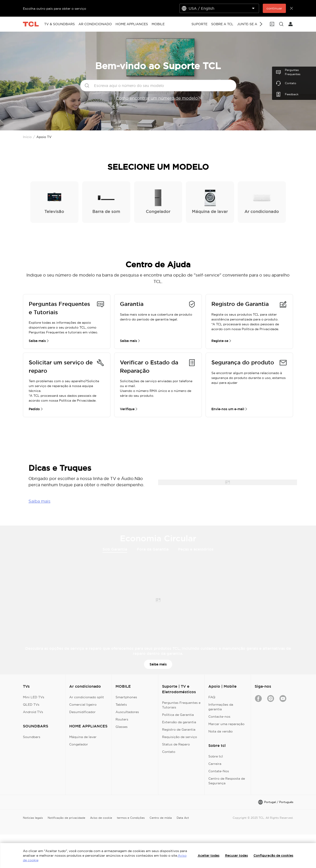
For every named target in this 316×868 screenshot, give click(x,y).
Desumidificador (82, 712)
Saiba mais (39, 501)
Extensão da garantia (179, 722)
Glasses (122, 727)
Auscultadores (127, 712)
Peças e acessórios (196, 549)
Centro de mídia (161, 818)
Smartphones (126, 697)
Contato (169, 752)
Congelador (79, 744)
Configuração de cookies (273, 856)
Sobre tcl (216, 756)
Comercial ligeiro (83, 705)
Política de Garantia (178, 715)
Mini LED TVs (34, 697)
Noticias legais (33, 818)
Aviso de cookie (101, 818)
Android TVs (33, 712)
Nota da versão (221, 731)
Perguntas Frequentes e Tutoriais (181, 705)
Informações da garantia (221, 707)
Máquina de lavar (83, 737)
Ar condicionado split (87, 697)
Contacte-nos (219, 717)
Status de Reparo (176, 744)
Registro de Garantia (179, 729)
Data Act (183, 818)
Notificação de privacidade (66, 818)
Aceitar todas (209, 856)
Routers (122, 719)
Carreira (215, 764)
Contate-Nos (219, 771)
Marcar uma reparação (226, 724)
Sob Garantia (115, 550)
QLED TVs (31, 705)
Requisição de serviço (180, 737)
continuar (274, 8)
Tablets (121, 705)
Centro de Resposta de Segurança (227, 781)
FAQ (212, 697)
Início (27, 137)
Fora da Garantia (153, 549)
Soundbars (32, 737)
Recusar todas (236, 856)
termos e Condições (131, 818)
